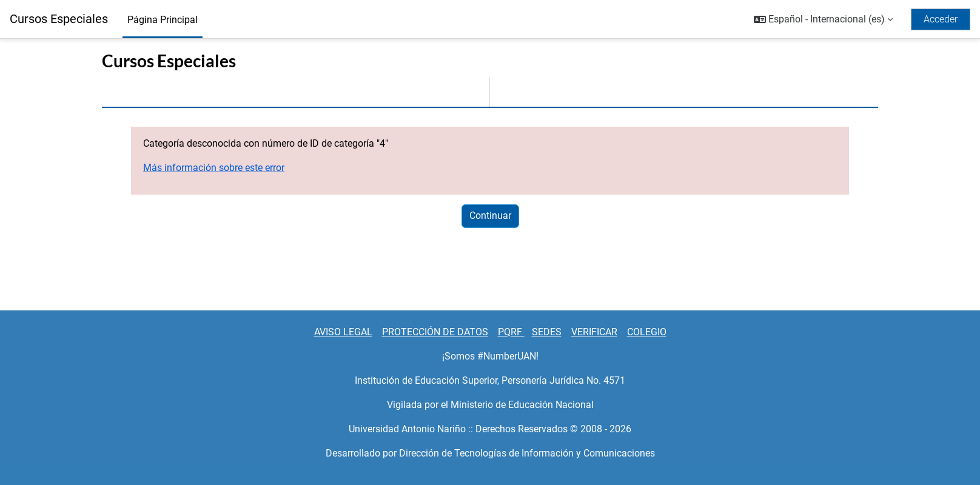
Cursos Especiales (59, 19)
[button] (823, 19)
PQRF (511, 332)
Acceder (941, 19)
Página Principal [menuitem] (163, 20)
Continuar (490, 216)
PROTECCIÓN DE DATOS (435, 332)
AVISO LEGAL (343, 332)
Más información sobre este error (214, 168)
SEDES (547, 332)
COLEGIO (647, 332)
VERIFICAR (594, 332)
